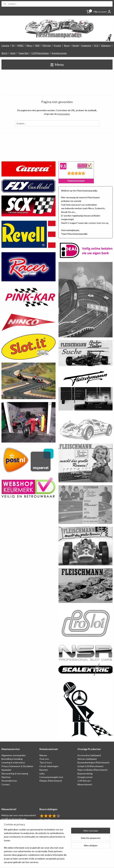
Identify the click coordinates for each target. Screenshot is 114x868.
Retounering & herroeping (15, 773)
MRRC (21, 45)
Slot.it (4, 53)
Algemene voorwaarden (14, 755)
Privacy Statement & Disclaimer (17, 766)
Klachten (6, 777)
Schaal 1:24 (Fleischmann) (90, 766)
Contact (6, 784)
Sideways (106, 45)
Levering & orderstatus (13, 762)
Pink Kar (47, 45)
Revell (76, 45)
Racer (67, 45)
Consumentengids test (51, 777)
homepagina (63, 114)
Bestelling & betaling (12, 759)
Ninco (30, 45)
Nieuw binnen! (85, 784)
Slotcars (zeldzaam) (87, 759)
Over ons (44, 759)
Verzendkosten (9, 781)
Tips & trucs (46, 762)
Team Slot (23, 53)
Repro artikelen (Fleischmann (92, 770)
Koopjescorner (59, 53)
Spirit (13, 53)
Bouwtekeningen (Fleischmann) (93, 762)
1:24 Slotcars (84, 781)
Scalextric (86, 45)
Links (42, 773)
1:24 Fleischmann (40, 53)
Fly (13, 45)
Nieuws (43, 755)
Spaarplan (6, 770)
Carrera (5, 45)
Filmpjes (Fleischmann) (51, 781)
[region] (36, 848)
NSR (37, 45)
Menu (57, 64)
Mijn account (102, 12)
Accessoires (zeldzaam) (89, 755)
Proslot (57, 45)
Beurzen (44, 770)
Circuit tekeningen (49, 766)
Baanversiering (85, 773)
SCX (96, 45)
